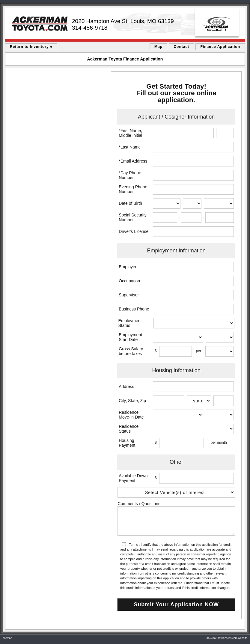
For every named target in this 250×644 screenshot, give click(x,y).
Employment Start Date (130, 337)
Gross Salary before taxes (131, 351)
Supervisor (129, 295)
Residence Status (129, 429)
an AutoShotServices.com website (227, 638)
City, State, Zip (132, 401)
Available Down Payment (133, 478)
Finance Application (220, 47)
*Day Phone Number (130, 175)
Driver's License (134, 231)
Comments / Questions (139, 504)
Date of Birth (130, 203)
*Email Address (133, 161)
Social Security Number (133, 217)
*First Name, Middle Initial (130, 133)
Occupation (129, 281)
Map (158, 47)
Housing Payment (127, 443)
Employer (128, 267)
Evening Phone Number (133, 189)
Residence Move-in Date (131, 415)
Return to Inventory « (31, 47)
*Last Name (130, 147)
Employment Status (130, 323)
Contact (181, 47)
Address (126, 387)
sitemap (7, 638)
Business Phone (134, 309)
